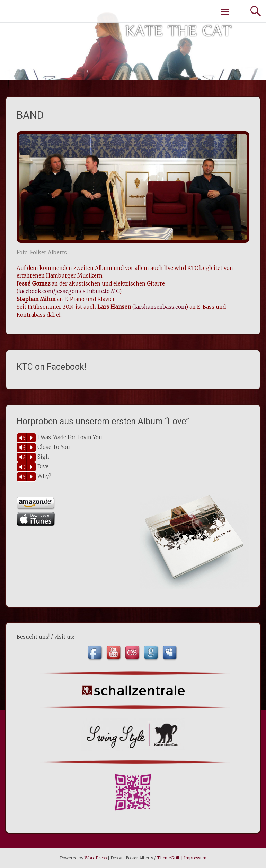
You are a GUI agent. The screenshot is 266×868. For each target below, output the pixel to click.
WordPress (96, 858)
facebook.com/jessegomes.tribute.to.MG (69, 291)
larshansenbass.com (160, 307)
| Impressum (193, 858)
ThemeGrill (168, 858)
